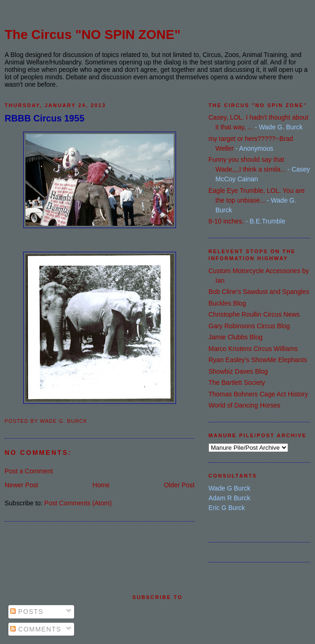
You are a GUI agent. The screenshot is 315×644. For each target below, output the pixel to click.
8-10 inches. (226, 221)
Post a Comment (29, 471)
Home (101, 485)
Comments (36, 629)
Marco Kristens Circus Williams (253, 349)
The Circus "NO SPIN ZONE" (93, 35)
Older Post (179, 485)
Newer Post (21, 485)
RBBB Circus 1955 (44, 118)
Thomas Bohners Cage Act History (258, 394)
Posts (27, 612)
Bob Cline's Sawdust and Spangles (259, 292)
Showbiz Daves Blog (238, 371)
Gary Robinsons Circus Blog (249, 326)
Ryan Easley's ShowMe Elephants (258, 360)
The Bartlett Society (237, 383)
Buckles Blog (227, 303)
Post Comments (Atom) (78, 503)
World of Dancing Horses (244, 405)
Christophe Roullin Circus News (254, 314)
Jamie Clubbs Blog (236, 337)
